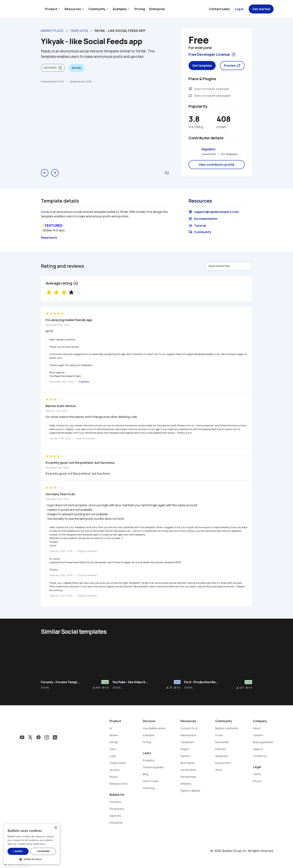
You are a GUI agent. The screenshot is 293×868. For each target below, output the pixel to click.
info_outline (60, 68)
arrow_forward (55, 173)
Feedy (45, 212)
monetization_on (190, 89)
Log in (239, 9)
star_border (103, 688)
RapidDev (209, 149)
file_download (94, 688)
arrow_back (45, 173)
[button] (32, 859)
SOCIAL (45, 688)
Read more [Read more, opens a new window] (39, 844)
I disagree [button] (43, 851)
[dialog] (32, 844)
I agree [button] (18, 851)
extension (190, 95)
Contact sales (219, 9)
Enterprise (157, 9)
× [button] (56, 828)
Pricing (140, 9)
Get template (202, 66)
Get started (261, 9)
